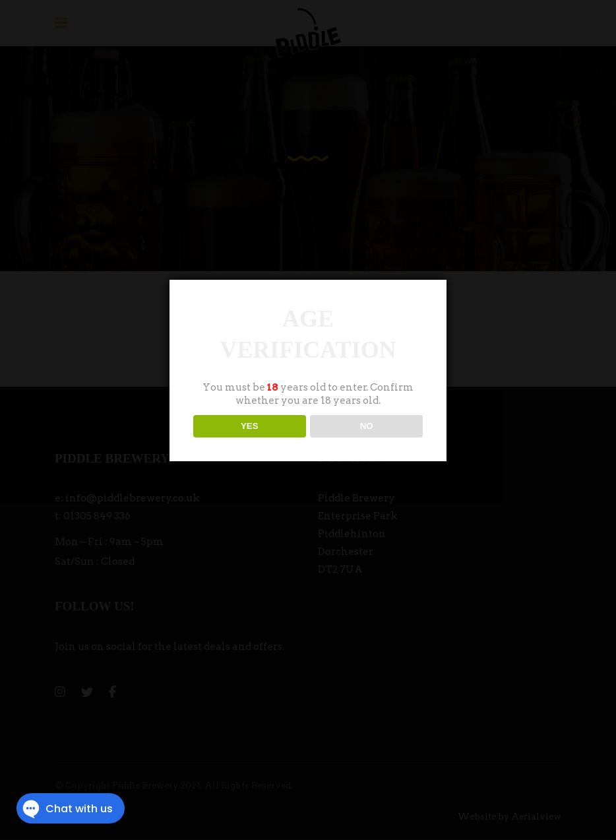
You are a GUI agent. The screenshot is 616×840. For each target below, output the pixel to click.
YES (250, 426)
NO (367, 426)
